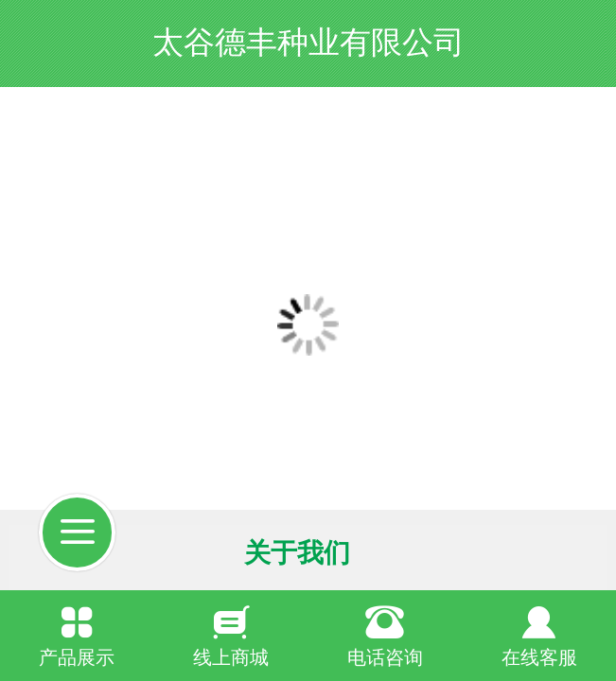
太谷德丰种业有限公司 (308, 43)
